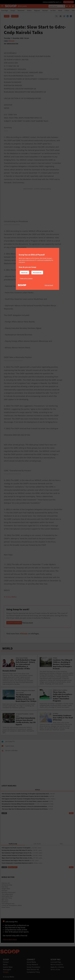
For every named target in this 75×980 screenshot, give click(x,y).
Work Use (24, 273)
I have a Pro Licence (26, 278)
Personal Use (37, 273)
